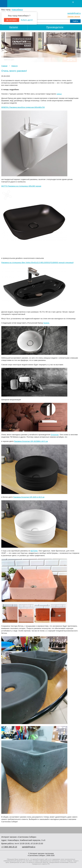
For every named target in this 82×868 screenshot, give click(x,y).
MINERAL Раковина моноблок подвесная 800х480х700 (23, 107)
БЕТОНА (34, 551)
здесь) (59, 94)
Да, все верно (12, 20)
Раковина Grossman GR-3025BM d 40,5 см (31, 441)
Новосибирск (17, 10)
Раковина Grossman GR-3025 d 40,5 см (29, 497)
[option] (41, 45)
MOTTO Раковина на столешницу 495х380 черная (21, 186)
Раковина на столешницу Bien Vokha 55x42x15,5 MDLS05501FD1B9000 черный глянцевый (37, 263)
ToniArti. (46, 323)
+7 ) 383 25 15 (9, 847)
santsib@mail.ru (74, 13)
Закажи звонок (74, 16)
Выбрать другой (27, 20)
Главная (4, 66)
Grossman (55, 435)
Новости (14, 66)
